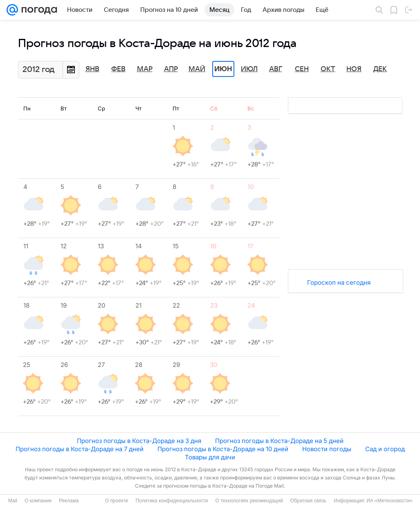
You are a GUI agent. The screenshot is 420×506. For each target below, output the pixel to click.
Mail (13, 501)
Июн (223, 69)
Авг (276, 69)
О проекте (117, 501)
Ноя (354, 69)
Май (197, 69)
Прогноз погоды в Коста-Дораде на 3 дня (139, 441)
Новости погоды (327, 449)
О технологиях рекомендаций (249, 501)
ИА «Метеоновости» (390, 501)
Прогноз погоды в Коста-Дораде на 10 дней (223, 449)
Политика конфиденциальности (172, 501)
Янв (92, 69)
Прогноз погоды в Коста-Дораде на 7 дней (80, 449)
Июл (249, 69)
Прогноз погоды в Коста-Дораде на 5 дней (279, 441)
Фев (118, 69)
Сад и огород (385, 449)
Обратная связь (308, 501)
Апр (171, 69)
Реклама (69, 501)
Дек (380, 69)
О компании (38, 501)
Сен (302, 69)
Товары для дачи (210, 457)
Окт (328, 69)
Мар (145, 69)
